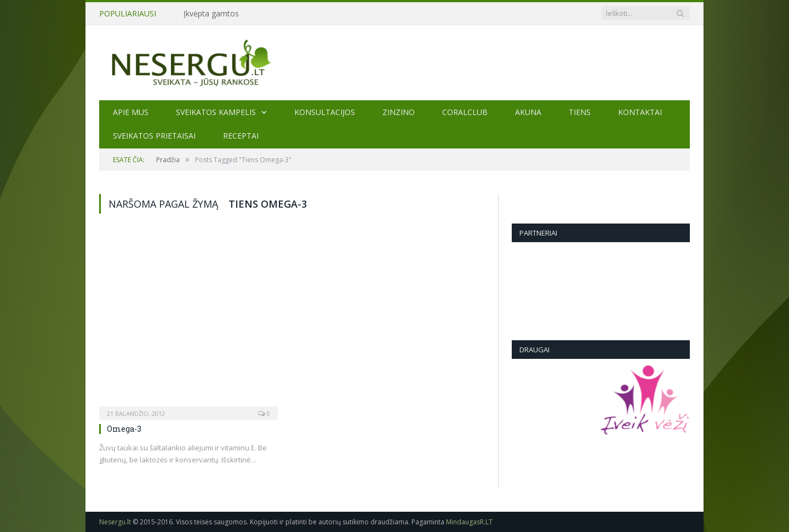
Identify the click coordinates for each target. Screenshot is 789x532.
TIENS (580, 112)
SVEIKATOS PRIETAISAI (154, 136)
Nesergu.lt (115, 522)
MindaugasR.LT (469, 522)
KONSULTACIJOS (325, 112)
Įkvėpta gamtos (211, 14)
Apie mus (131, 112)
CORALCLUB (465, 112)
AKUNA (528, 112)
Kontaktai (640, 112)
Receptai (241, 136)
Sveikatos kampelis (216, 112)
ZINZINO (399, 112)
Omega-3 (124, 429)
